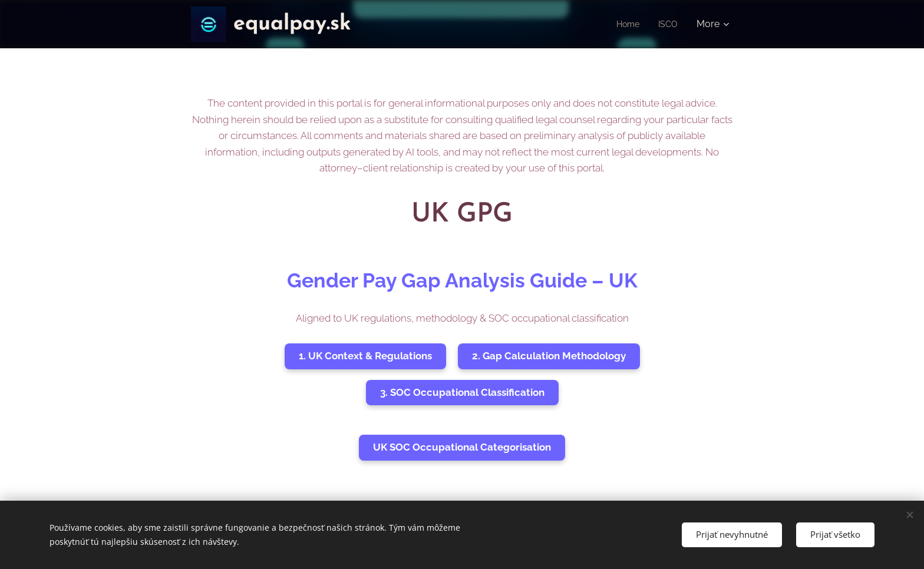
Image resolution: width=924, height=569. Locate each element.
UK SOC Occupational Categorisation (462, 447)
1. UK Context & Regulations (365, 356)
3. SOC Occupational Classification (462, 392)
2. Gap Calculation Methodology (549, 356)
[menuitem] (627, 24)
